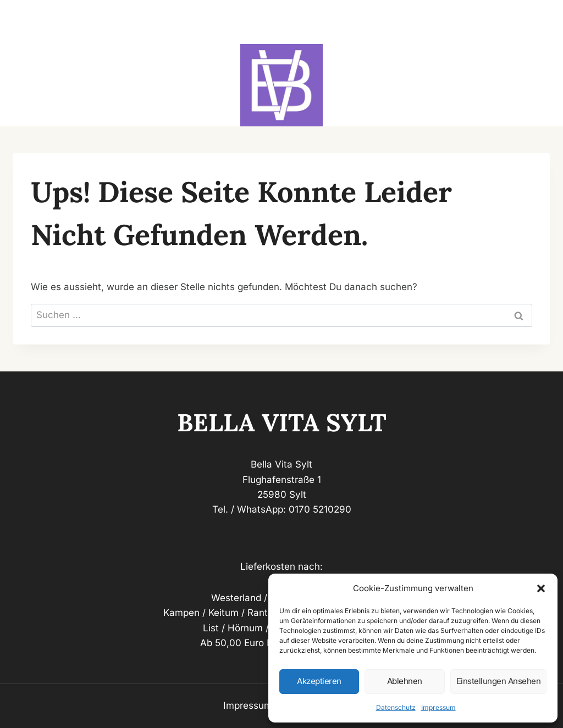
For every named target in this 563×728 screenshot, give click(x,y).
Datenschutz (396, 707)
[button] (541, 588)
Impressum (438, 707)
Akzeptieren (319, 681)
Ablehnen (405, 681)
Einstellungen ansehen (499, 681)
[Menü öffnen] (537, 22)
